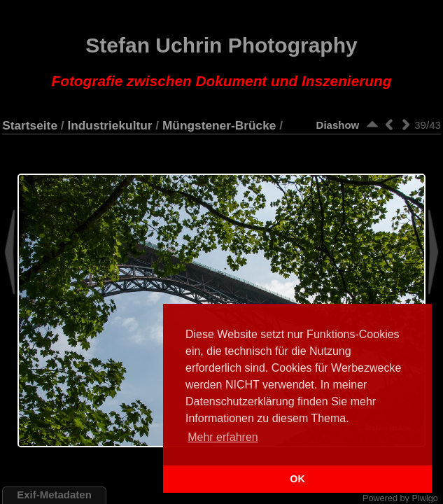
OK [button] (297, 479)
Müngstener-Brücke (219, 125)
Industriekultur (110, 125)
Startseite (30, 125)
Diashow (338, 125)
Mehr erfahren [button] (223, 437)
